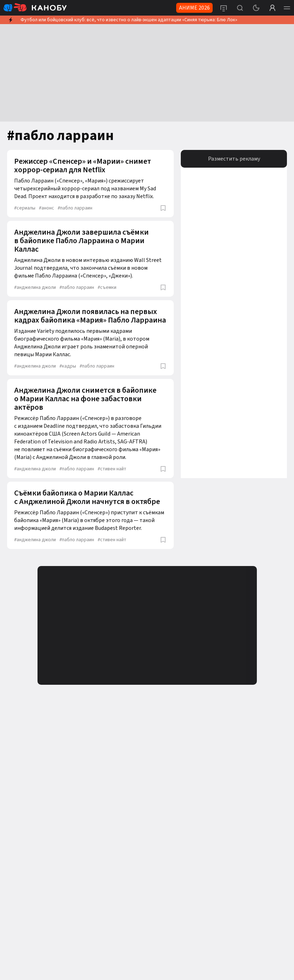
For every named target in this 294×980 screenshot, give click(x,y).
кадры (68, 366)
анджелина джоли (35, 287)
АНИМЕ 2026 (194, 8)
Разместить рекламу (234, 159)
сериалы (25, 208)
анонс (47, 208)
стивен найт (112, 469)
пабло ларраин (75, 208)
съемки (107, 287)
